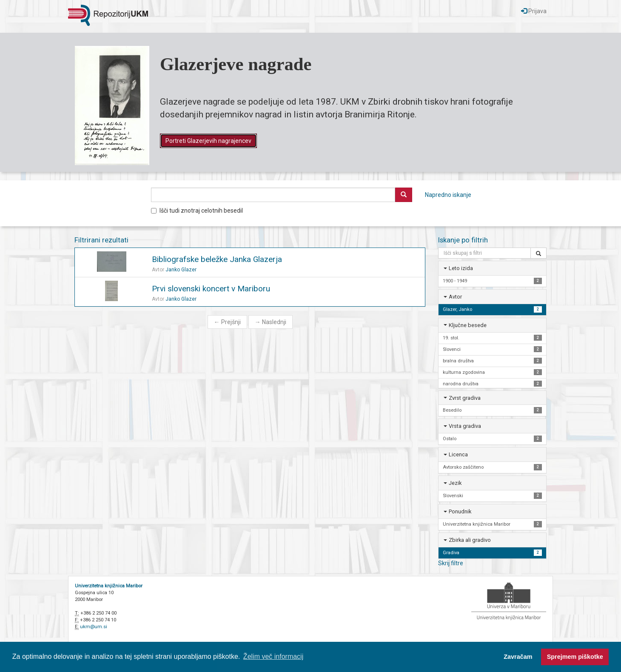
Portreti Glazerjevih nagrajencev (208, 141)
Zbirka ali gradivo (470, 540)
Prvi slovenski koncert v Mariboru (211, 289)
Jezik (455, 483)
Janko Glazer (181, 270)
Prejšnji (227, 322)
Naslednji (271, 322)
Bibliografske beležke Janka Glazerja (217, 259)
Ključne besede (468, 325)
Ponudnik (460, 511)
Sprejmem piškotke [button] (575, 657)
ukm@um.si (94, 627)
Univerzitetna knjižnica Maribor (109, 586)
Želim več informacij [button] (273, 656)
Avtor (455, 297)
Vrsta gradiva (465, 426)
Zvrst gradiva (465, 398)
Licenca (458, 454)
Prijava (534, 11)
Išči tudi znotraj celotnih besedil (197, 211)
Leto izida (461, 268)
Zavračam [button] (518, 657)
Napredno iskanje (448, 195)
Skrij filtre (451, 563)
